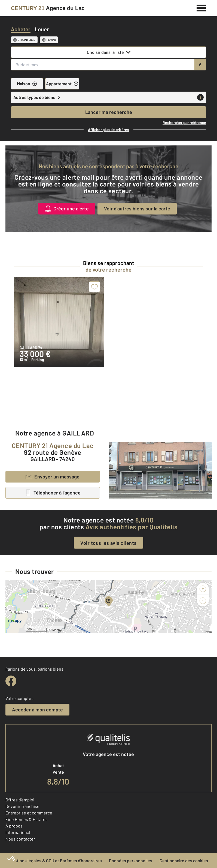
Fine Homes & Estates (27, 819)
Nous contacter (20, 839)
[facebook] (11, 681)
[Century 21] (48, 8)
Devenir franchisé (22, 806)
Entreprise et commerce (29, 813)
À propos (14, 826)
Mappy (57, 630)
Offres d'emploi (20, 800)
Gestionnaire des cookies (184, 861)
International (18, 832)
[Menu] (201, 7)
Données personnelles (131, 861)
